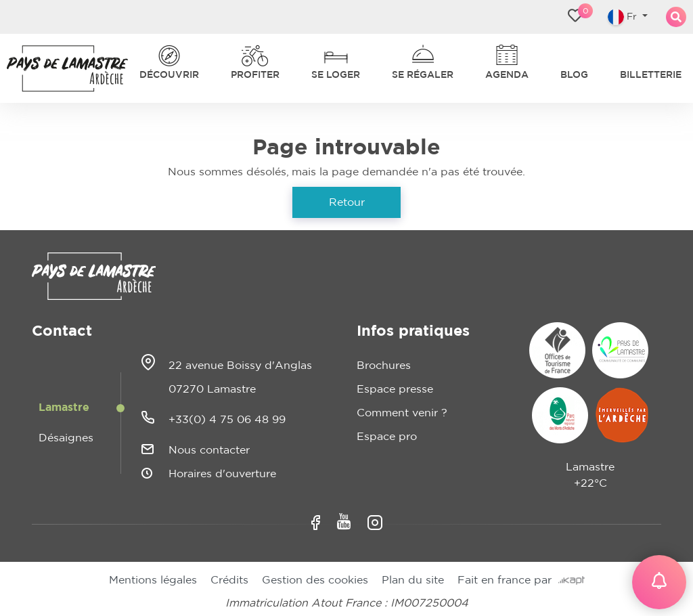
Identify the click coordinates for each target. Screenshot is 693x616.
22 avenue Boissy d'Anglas (240, 366)
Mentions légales (153, 580)
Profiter (255, 75)
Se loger (336, 75)
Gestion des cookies (315, 580)
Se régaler (423, 75)
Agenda (507, 75)
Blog (574, 75)
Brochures (384, 366)
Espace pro (387, 437)
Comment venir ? (402, 413)
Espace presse (395, 389)
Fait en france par (521, 580)
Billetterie (651, 75)
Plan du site (413, 580)
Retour (347, 202)
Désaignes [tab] (66, 438)
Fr (624, 17)
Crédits (229, 580)
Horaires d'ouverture (222, 474)
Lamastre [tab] (64, 408)
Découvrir (169, 75)
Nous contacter (209, 450)
